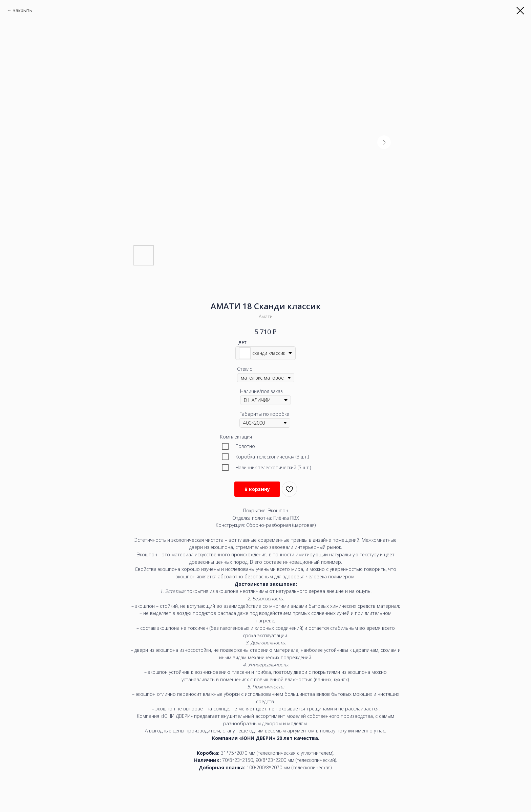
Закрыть (23, 10)
